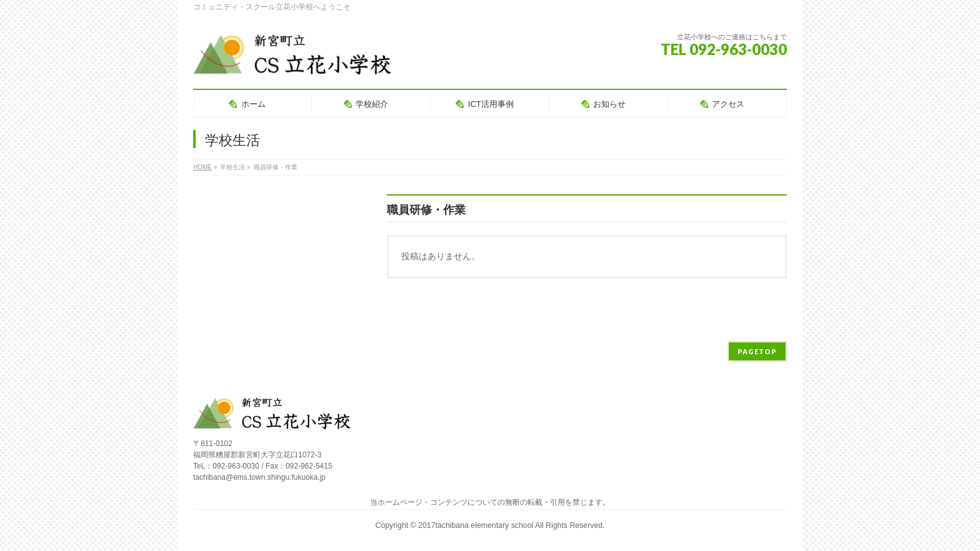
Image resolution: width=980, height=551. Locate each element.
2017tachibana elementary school (477, 525)
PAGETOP (757, 351)
